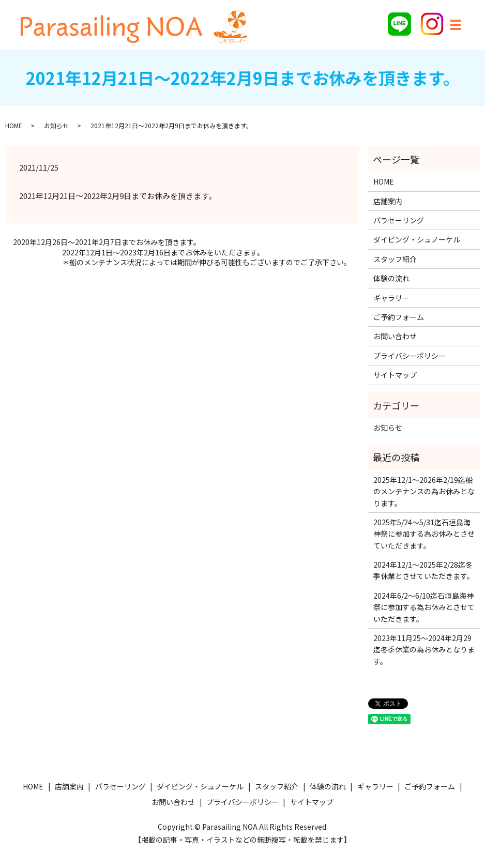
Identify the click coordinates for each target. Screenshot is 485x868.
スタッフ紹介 (395, 259)
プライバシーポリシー (410, 356)
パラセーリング (399, 220)
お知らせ (56, 125)
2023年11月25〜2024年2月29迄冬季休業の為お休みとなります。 (424, 650)
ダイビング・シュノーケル (417, 239)
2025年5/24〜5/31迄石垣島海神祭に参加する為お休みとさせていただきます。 (424, 534)
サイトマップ (395, 375)
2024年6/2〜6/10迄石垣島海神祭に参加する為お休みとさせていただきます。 (424, 607)
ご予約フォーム (399, 317)
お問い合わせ (395, 336)
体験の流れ (391, 278)
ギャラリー (391, 298)
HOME (14, 125)
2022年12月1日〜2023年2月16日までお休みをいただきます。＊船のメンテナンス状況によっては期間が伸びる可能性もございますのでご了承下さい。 (207, 258)
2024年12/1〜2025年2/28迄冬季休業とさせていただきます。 (424, 570)
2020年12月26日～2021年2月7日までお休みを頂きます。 (107, 242)
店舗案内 (388, 201)
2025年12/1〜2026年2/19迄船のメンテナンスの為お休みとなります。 (424, 491)
